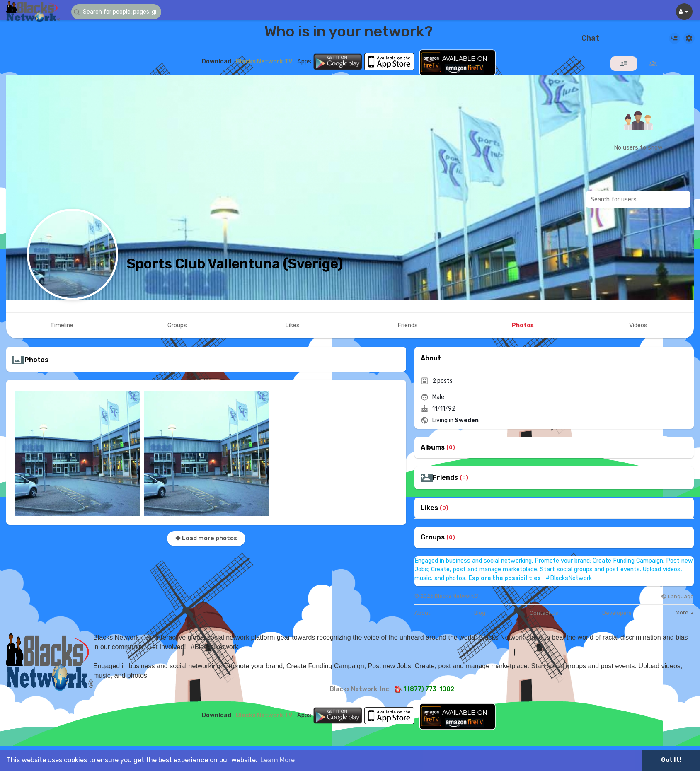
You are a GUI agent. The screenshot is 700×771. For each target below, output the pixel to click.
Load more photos (206, 538)
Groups (433, 537)
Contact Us (544, 613)
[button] (121, 12)
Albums (433, 447)
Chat (590, 39)
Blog (480, 613)
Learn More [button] (277, 760)
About (422, 613)
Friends (445, 478)
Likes (429, 508)
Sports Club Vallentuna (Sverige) (235, 264)
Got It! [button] (671, 760)
